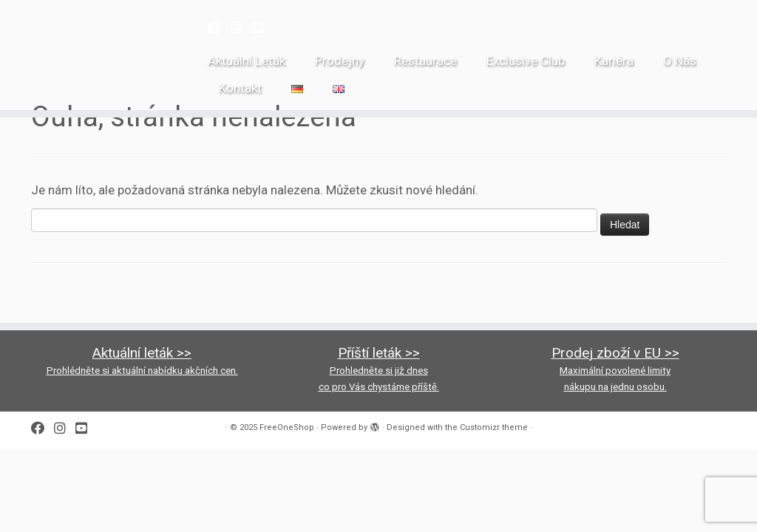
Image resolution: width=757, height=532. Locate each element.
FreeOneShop (287, 427)
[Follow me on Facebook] (219, 28)
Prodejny (340, 61)
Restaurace (425, 61)
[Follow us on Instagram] (241, 28)
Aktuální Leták (247, 61)
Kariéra (614, 61)
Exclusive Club (526, 61)
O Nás (680, 61)
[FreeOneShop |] (89, 24)
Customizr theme (494, 427)
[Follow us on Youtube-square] (263, 28)
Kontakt (240, 88)
